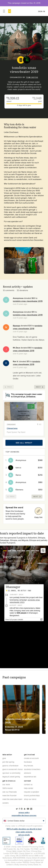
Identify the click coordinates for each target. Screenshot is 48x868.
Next (40, 387)
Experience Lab (30, 777)
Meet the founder (10, 795)
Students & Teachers (32, 769)
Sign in (42, 11)
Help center (29, 788)
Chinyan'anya (12, 428)
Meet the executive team (12, 799)
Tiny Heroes (29, 766)
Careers (6, 803)
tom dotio (32, 77)
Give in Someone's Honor (13, 769)
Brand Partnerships (32, 795)
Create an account (31, 758)
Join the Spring (8, 762)
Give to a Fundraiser (10, 766)
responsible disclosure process (24, 815)
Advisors (28, 773)
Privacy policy (24, 812)
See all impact (24, 443)
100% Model (7, 788)
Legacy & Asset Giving (11, 777)
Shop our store (30, 799)
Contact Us (28, 784)
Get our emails (24, 835)
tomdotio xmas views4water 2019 (28, 301)
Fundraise (28, 762)
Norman (17, 326)
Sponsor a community (11, 773)
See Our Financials (10, 792)
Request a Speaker (31, 792)
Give (4, 758)
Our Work (6, 784)
